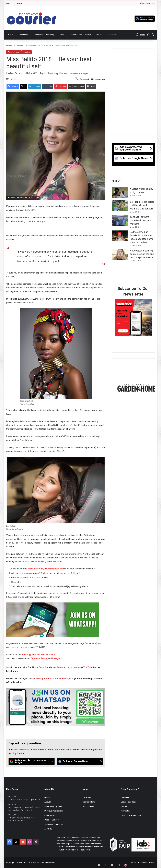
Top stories (143, 863)
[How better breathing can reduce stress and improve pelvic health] (120, 255)
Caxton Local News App (131, 815)
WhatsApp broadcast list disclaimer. (39, 655)
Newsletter (126, 811)
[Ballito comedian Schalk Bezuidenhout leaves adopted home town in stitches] (120, 236)
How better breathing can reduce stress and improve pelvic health (142, 254)
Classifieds (23, 35)
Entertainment (31, 46)
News (11, 35)
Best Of (88, 35)
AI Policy (48, 829)
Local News (88, 797)
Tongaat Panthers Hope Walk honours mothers (140, 220)
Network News (89, 802)
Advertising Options (53, 806)
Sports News (88, 806)
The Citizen (112, 35)
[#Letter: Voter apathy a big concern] (120, 193)
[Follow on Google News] (80, 761)
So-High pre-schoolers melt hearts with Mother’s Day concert (142, 205)
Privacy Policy (50, 815)
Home (10, 46)
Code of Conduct (52, 820)
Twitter (44, 658)
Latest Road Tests (129, 802)
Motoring (50, 35)
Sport (62, 35)
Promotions (75, 35)
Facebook (35, 658)
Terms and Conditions (54, 824)
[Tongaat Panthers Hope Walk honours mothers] (120, 221)
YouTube (88, 667)
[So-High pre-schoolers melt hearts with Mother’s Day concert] (120, 206)
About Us (99, 35)
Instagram (57, 658)
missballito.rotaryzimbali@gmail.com (45, 569)
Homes (124, 806)
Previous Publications (54, 811)
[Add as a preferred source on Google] (145, 18)
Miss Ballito (19, 217)
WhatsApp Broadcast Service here (50, 679)
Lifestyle (37, 35)
